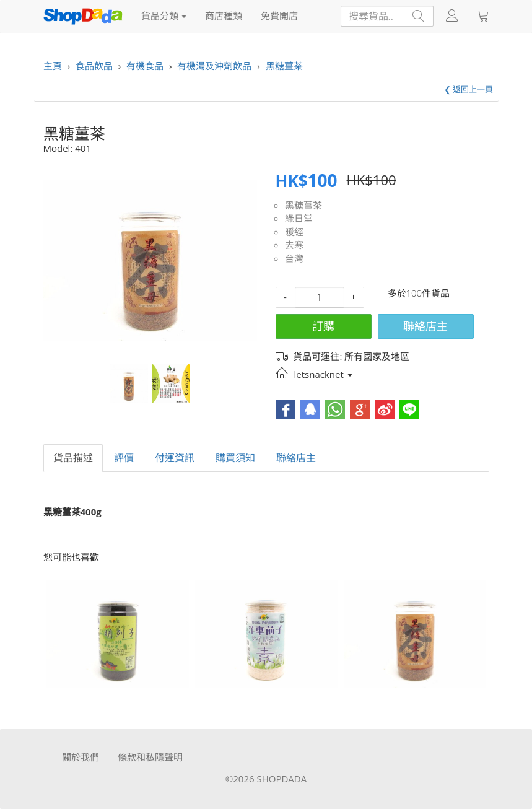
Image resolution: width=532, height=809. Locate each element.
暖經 (294, 232)
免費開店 (279, 15)
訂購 (323, 326)
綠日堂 (299, 218)
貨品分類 (164, 15)
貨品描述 (73, 458)
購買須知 (235, 458)
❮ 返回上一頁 (469, 89)
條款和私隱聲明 (150, 757)
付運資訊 (175, 458)
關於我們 (81, 757)
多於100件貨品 (419, 293)
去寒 (294, 245)
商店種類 (224, 15)
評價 (124, 458)
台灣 (294, 258)
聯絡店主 (425, 326)
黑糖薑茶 (303, 205)
